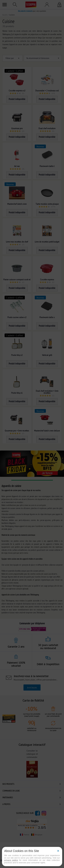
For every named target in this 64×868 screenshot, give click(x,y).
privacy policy (11, 860)
